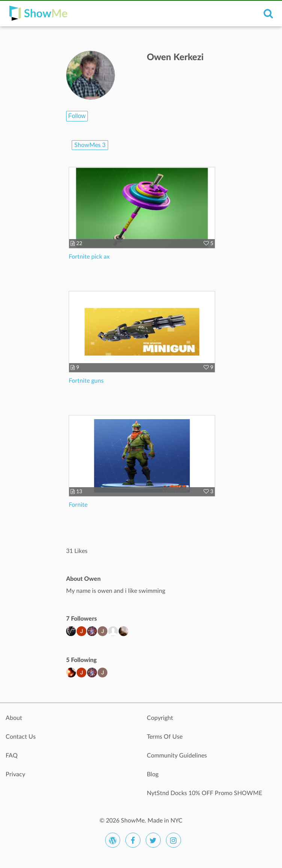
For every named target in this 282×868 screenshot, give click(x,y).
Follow (77, 116)
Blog (153, 774)
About (14, 718)
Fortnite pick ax (89, 257)
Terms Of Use (165, 737)
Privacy (15, 774)
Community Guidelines (177, 756)
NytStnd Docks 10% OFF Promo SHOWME (204, 793)
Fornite (78, 505)
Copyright (160, 718)
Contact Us (21, 737)
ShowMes (90, 145)
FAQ (12, 756)
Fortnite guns (86, 381)
